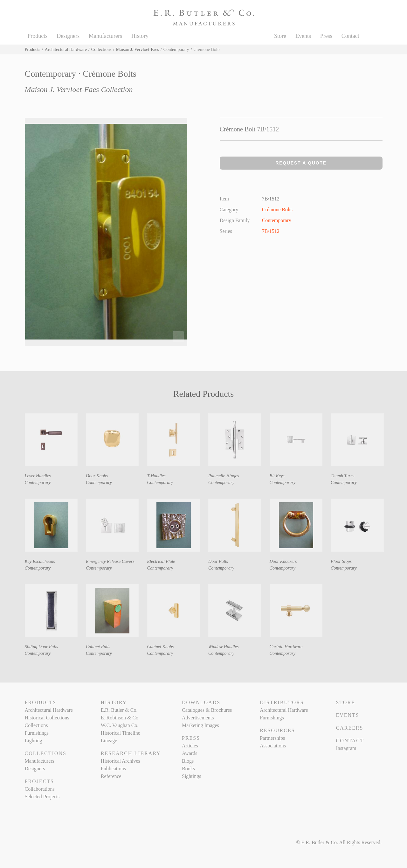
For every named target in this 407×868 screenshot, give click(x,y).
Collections (101, 49)
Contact (350, 36)
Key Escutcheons (40, 561)
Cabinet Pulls (98, 647)
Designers (68, 36)
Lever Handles (38, 476)
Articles (190, 746)
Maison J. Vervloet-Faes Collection (79, 89)
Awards (190, 753)
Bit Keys (277, 476)
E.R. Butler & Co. (119, 710)
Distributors (282, 702)
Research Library (131, 753)
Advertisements (198, 718)
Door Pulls (218, 561)
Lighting (34, 741)
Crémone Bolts (277, 210)
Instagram (346, 748)
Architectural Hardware (66, 49)
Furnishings (37, 733)
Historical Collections (47, 718)
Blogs (188, 761)
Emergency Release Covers (110, 561)
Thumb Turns (342, 476)
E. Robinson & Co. (120, 718)
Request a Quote (301, 163)
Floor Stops (341, 561)
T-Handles (156, 476)
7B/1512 (271, 231)
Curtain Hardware (286, 647)
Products (37, 36)
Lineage (109, 741)
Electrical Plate (161, 561)
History (140, 36)
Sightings (191, 776)
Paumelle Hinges (224, 476)
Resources (277, 730)
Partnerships (272, 738)
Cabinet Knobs (161, 647)
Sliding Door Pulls (41, 647)
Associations (273, 746)
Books (188, 769)
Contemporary (176, 49)
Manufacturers (105, 36)
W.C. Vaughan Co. (120, 725)
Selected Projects (42, 797)
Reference (111, 776)
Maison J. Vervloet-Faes (138, 49)
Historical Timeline (121, 733)
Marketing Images (200, 725)
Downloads (201, 702)
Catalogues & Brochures (207, 710)
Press (326, 36)
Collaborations (40, 789)
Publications (113, 769)
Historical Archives (121, 761)
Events (303, 36)
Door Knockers (283, 561)
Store (280, 36)
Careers (349, 728)
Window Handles (223, 647)
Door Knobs (97, 476)
